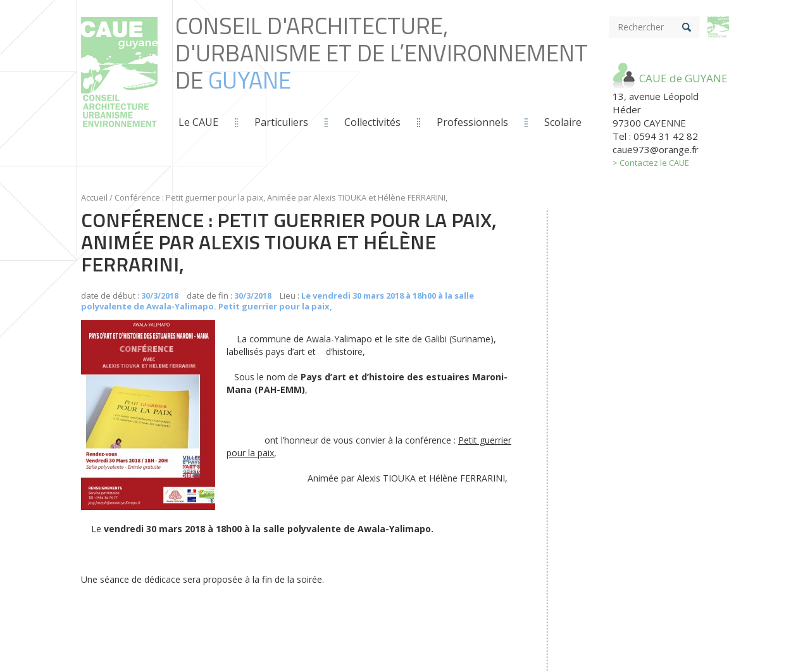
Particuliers (281, 122)
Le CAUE (198, 122)
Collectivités (372, 122)
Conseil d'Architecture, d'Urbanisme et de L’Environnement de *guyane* (119, 86)
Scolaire (563, 122)
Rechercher (641, 27)
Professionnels (472, 122)
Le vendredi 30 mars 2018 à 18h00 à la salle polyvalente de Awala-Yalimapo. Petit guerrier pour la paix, (277, 301)
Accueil (94, 197)
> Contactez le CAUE (651, 163)
